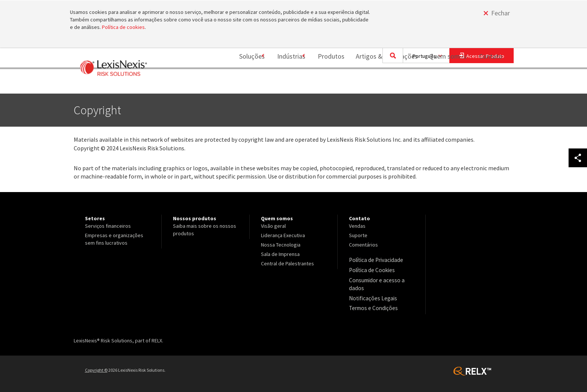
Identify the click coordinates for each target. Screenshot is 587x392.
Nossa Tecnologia (281, 245)
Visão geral (273, 226)
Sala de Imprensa (280, 254)
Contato (491, 84)
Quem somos (443, 84)
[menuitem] (241, 84)
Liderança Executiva (283, 235)
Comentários (363, 245)
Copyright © (96, 366)
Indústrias (282, 84)
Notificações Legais (371, 295)
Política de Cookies (371, 269)
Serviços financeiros (108, 226)
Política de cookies (123, 27)
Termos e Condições (372, 305)
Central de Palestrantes (287, 263)
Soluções (238, 84)
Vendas (357, 226)
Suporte (358, 235)
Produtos (327, 84)
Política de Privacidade (375, 260)
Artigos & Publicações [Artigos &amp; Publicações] (382, 84)
